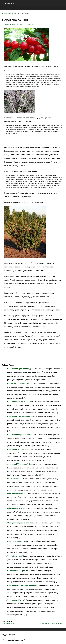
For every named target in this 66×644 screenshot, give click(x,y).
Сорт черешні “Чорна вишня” (20, 402)
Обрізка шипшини (15, 479)
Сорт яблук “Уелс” (15, 556)
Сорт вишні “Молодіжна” (18, 464)
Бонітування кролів (10, 623)
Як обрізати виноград (17, 571)
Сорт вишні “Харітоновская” (19, 435)
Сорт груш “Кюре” (15, 541)
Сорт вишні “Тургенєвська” (19, 450)
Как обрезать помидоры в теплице (51, 623)
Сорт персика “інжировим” (14, 640)
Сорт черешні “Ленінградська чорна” (23, 585)
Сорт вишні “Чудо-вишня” (18, 369)
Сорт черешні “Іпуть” (16, 600)
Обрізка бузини (14, 508)
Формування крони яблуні (18, 523)
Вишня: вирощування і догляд (20, 383)
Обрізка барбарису (15, 494)
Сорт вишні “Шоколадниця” (19, 416)
